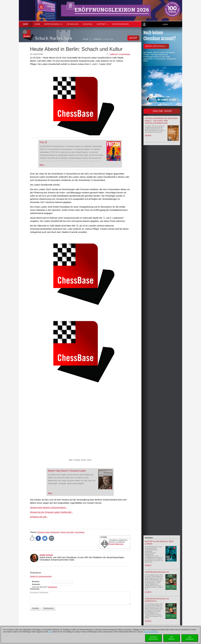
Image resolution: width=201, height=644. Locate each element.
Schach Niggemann (116, 544)
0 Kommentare (125, 54)
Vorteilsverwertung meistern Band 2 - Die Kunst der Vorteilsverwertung (161, 121)
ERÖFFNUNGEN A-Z (53, 24)
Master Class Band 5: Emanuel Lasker (67, 471)
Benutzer (36, 582)
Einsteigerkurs (120, 24)
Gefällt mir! (114, 54)
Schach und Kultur (67, 532)
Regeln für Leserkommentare (41, 576)
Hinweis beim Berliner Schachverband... (49, 507)
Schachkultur (80, 532)
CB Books (88, 24)
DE (103, 39)
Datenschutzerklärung (151, 632)
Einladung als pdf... (39, 517)
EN (106, 39)
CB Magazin (73, 24)
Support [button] (102, 24)
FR (112, 39)
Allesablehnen (171, 638)
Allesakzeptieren (190, 638)
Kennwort (36, 584)
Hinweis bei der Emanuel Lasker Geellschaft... (51, 512)
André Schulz (46, 555)
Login (165, 24)
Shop (26, 24)
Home (37, 24)
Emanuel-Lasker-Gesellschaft (48, 532)
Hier (50, 632)
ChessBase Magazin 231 (157, 572)
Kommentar (35, 589)
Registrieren (53, 587)
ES (109, 39)
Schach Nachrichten (54, 38)
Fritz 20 (43, 142)
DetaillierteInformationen (153, 638)
